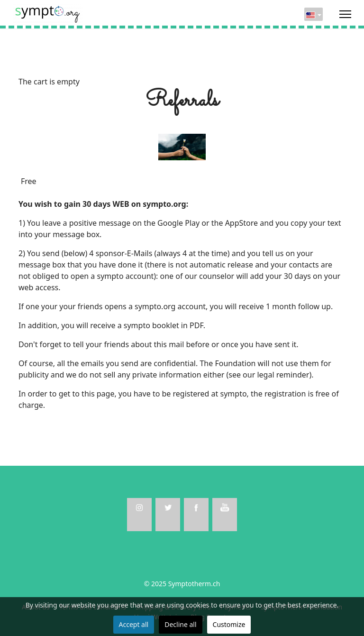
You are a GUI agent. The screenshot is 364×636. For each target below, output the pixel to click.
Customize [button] (229, 624)
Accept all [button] (134, 624)
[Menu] (345, 14)
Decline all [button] (180, 624)
